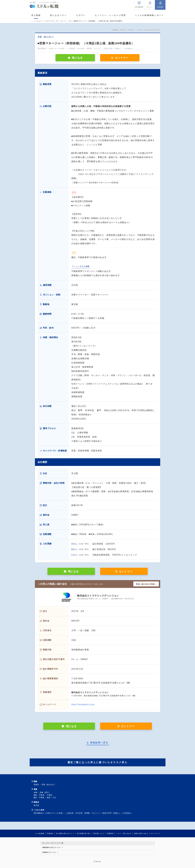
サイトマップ (155, 833)
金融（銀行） (45, 792)
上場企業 (70, 813)
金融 (35, 792)
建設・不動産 (39, 795)
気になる (74, 571)
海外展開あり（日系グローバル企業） (49, 813)
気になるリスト (58, 15)
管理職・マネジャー (92, 813)
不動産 (50, 795)
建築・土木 (51, 798)
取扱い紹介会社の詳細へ (146, 584)
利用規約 (50, 833)
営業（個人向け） (49, 785)
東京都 (36, 805)
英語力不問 (107, 813)
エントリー (122, 58)
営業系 (36, 785)
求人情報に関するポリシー (65, 833)
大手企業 (79, 813)
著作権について (99, 833)
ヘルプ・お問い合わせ (124, 833)
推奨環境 (110, 833)
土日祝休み (127, 813)
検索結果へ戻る (99, 743)
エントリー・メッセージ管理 (110, 15)
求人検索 (36, 15)
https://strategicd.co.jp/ (83, 704)
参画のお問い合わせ (141, 833)
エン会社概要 (40, 833)
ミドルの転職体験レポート (149, 15)
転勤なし (117, 813)
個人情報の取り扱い (84, 833)
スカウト (81, 15)
